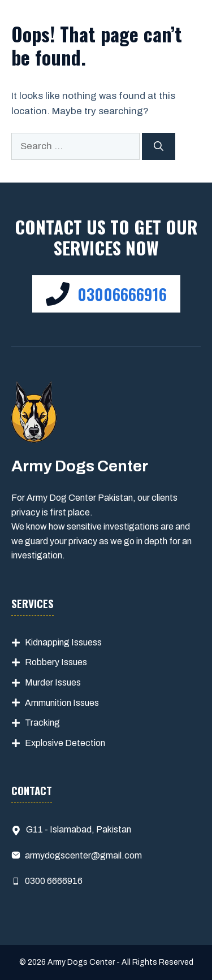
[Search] (159, 146)
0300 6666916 (54, 881)
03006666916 (122, 294)
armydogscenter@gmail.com (83, 855)
